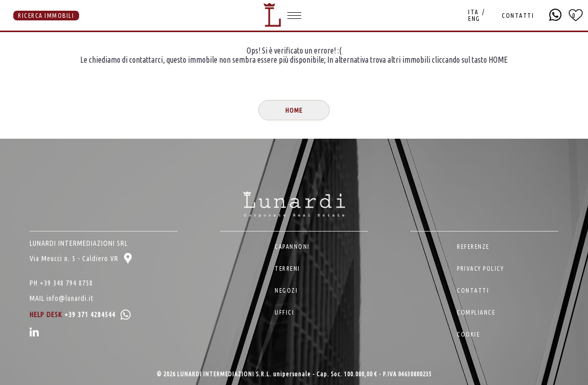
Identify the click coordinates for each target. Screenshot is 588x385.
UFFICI (284, 312)
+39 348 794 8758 (66, 283)
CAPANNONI (292, 247)
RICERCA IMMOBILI (46, 16)
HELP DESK (80, 315)
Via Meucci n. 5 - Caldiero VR (81, 259)
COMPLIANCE (476, 312)
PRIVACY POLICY (480, 268)
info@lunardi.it (70, 298)
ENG (474, 19)
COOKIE (468, 334)
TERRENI (287, 268)
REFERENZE (473, 247)
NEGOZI (286, 290)
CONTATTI (518, 16)
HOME (294, 110)
